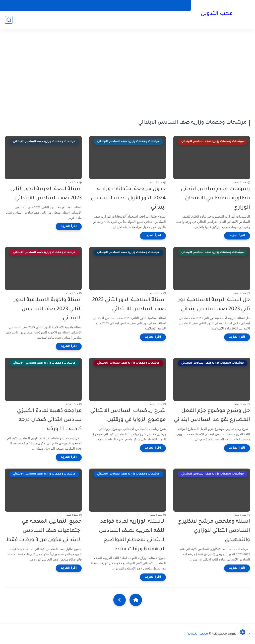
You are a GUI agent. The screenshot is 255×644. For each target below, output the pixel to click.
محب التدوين (217, 14)
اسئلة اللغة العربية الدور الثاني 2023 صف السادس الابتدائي (46, 194)
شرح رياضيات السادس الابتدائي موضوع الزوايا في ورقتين (128, 416)
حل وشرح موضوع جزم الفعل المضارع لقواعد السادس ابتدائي (212, 416)
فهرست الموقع (157, 5)
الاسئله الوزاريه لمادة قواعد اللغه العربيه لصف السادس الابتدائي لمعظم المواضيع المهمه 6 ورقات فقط (132, 535)
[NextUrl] (120, 600)
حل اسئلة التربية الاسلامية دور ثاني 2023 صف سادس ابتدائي (214, 305)
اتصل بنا (81, 5)
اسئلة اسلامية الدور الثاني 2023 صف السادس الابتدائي (129, 305)
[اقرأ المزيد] (237, 236)
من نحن (99, 5)
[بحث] (9, 20)
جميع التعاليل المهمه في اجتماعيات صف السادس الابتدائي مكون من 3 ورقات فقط (44, 531)
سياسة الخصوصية (125, 5)
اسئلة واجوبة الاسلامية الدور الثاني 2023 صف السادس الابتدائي (48, 309)
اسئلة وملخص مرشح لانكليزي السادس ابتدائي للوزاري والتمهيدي (214, 531)
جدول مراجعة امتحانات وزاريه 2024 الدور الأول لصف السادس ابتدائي (128, 199)
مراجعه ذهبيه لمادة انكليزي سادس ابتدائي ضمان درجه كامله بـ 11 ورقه (49, 420)
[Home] (136, 600)
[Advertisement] (127, 75)
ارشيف (180, 5)
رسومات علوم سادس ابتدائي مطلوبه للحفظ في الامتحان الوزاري (215, 199)
